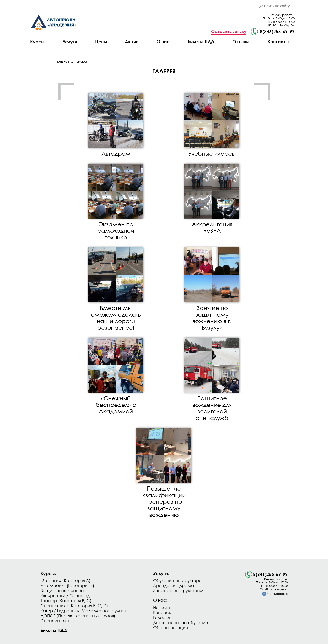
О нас (163, 42)
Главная (63, 61)
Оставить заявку (229, 31)
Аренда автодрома (173, 585)
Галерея (81, 62)
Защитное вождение (62, 591)
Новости (162, 607)
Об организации (171, 628)
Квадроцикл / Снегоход (65, 596)
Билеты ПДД (201, 42)
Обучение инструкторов (178, 580)
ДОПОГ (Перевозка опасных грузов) (78, 616)
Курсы (37, 42)
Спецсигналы (55, 621)
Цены (101, 42)
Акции (132, 42)
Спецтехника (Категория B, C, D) (74, 606)
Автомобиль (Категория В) (67, 585)
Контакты (278, 42)
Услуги (70, 42)
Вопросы (162, 612)
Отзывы (241, 42)
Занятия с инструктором (178, 591)
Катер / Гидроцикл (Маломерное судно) (83, 611)
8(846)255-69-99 (270, 574)
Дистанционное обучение (181, 623)
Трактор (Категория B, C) (66, 601)
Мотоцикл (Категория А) (66, 580)
